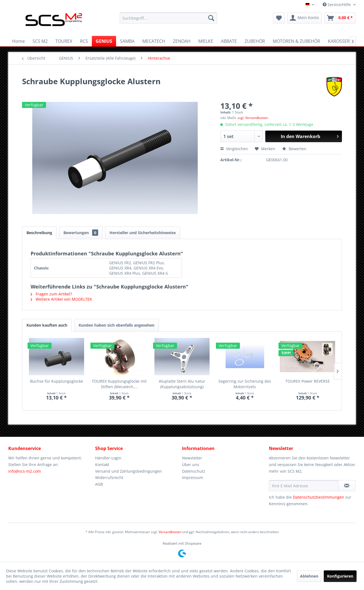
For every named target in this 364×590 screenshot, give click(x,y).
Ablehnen (309, 576)
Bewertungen (81, 233)
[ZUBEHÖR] (255, 41)
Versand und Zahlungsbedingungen (129, 471)
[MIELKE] (206, 41)
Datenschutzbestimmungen (318, 497)
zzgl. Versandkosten (253, 118)
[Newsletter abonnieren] (347, 486)
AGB (99, 484)
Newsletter (192, 458)
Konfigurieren (340, 576)
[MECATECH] (154, 41)
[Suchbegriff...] (168, 18)
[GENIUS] (104, 41)
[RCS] (84, 41)
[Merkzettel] (279, 18)
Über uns (191, 465)
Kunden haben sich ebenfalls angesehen (117, 325)
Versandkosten (170, 532)
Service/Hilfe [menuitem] (337, 5)
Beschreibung (39, 233)
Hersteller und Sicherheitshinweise (143, 233)
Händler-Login (108, 458)
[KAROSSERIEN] (342, 41)
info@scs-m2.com (25, 471)
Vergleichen (234, 149)
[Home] (18, 41)
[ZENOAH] (182, 41)
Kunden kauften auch (47, 325)
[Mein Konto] (305, 18)
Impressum (192, 477)
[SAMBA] (127, 41)
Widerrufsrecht (109, 477)
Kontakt (102, 465)
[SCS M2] (40, 41)
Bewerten (294, 149)
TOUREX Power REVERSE (308, 381)
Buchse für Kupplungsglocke (57, 381)
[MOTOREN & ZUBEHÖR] (296, 41)
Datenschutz (194, 471)
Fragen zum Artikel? (51, 294)
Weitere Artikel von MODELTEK (61, 299)
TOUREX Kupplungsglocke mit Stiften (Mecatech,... (119, 384)
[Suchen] (211, 18)
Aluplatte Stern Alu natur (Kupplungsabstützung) (182, 384)
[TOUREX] (64, 41)
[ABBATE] (229, 41)
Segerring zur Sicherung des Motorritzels (245, 384)
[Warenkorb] (340, 18)
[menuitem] (168, 18)
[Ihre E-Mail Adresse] (304, 486)
